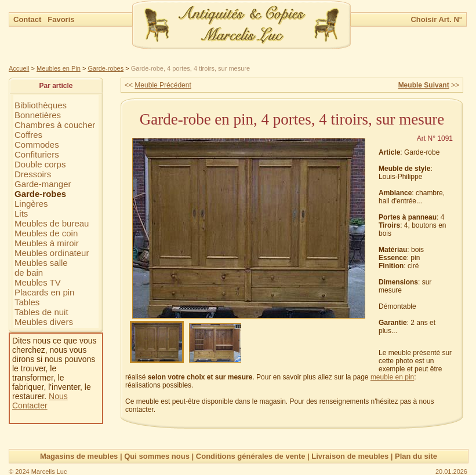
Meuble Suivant (424, 85)
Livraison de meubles (350, 456)
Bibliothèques (41, 105)
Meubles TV (38, 282)
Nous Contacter (40, 401)
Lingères (31, 204)
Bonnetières (38, 115)
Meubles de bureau (52, 223)
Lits (21, 213)
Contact (28, 19)
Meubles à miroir (47, 243)
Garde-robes (106, 68)
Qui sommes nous (157, 456)
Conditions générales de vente (251, 456)
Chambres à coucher (55, 125)
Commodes (37, 145)
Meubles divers (44, 322)
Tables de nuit (41, 312)
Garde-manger (43, 184)
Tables (27, 302)
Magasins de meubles (79, 456)
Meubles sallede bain (41, 268)
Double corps (40, 164)
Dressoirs (33, 174)
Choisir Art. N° (436, 19)
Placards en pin (44, 292)
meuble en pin (392, 377)
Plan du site (416, 456)
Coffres (28, 135)
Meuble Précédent (163, 85)
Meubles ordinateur (52, 253)
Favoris (61, 19)
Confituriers (37, 154)
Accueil (19, 68)
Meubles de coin (46, 233)
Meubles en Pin (59, 68)
